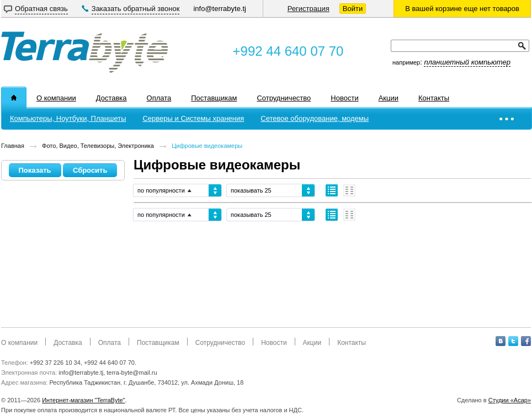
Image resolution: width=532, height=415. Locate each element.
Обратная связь (41, 9)
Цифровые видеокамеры (207, 146)
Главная (13, 146)
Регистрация (308, 9)
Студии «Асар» (510, 400)
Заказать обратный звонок (136, 9)
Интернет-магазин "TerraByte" (83, 400)
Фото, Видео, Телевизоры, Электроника (98, 146)
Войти (353, 9)
